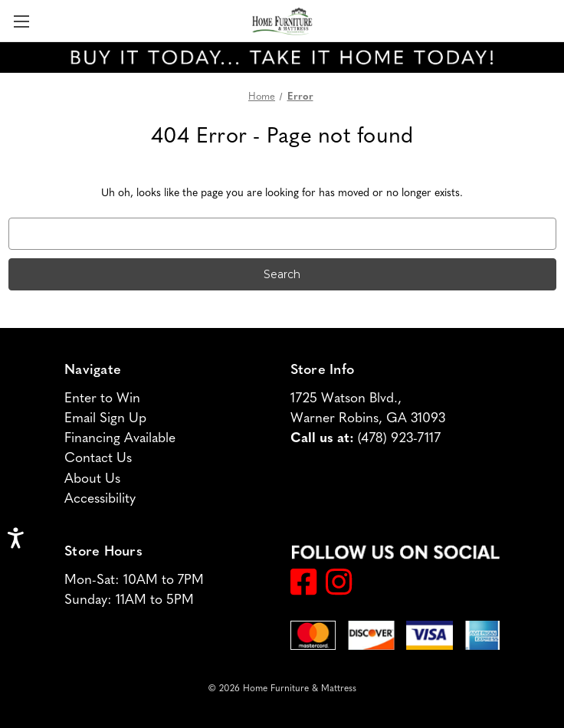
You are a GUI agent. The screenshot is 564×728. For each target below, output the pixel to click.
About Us (92, 479)
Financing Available (120, 439)
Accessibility (100, 499)
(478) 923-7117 (399, 439)
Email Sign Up (105, 419)
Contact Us (98, 459)
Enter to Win (102, 399)
